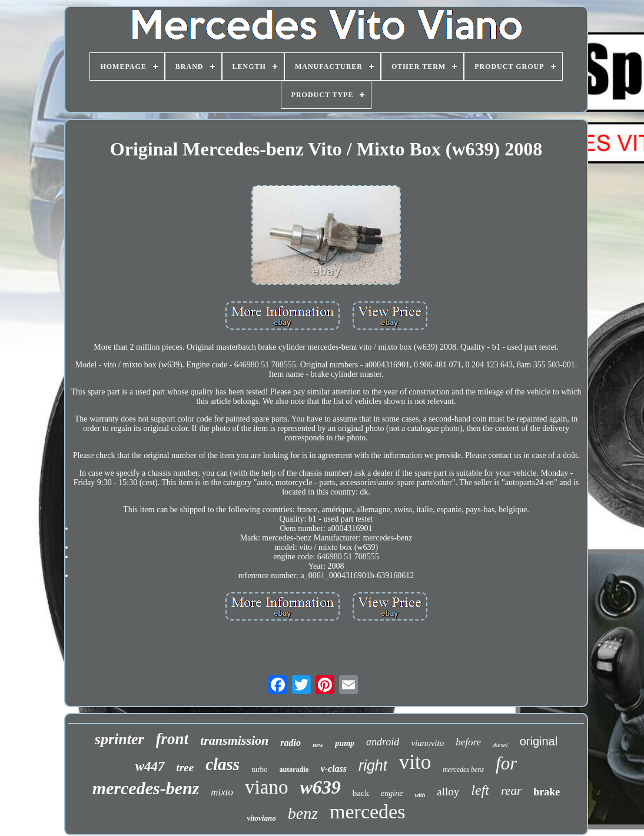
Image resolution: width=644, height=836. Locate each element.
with (420, 795)
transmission (234, 740)
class (223, 764)
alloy (448, 792)
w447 (150, 766)
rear (511, 791)
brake (547, 792)
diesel (500, 745)
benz (303, 813)
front (172, 739)
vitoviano (262, 818)
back (361, 793)
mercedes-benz (146, 788)
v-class (334, 769)
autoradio (294, 769)
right (373, 765)
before (468, 742)
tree (185, 767)
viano (266, 787)
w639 (320, 787)
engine (392, 793)
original (539, 741)
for (506, 763)
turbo (259, 769)
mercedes (367, 812)
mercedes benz (463, 769)
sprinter (119, 739)
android (383, 742)
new (318, 745)
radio (291, 743)
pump (345, 743)
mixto (222, 792)
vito (415, 762)
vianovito (427, 743)
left (480, 790)
